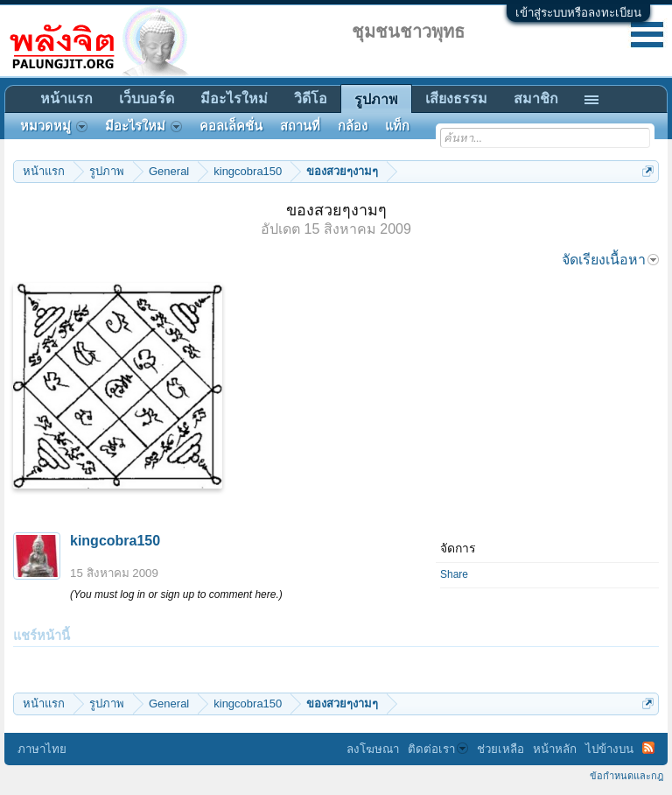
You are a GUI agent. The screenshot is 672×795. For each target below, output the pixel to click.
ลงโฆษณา (373, 749)
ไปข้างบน (609, 749)
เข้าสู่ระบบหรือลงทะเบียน (578, 13)
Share (454, 574)
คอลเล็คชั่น (231, 126)
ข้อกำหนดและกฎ (626, 776)
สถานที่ (300, 126)
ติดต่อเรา (438, 749)
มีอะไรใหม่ (234, 98)
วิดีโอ (311, 98)
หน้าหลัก (555, 749)
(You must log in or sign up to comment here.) (176, 594)
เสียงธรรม (456, 98)
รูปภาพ (376, 99)
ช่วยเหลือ (500, 749)
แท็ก (397, 126)
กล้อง (353, 126)
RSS (648, 748)
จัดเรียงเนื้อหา (610, 260)
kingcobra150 (115, 541)
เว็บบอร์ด (147, 98)
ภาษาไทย (42, 749)
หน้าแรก (66, 98)
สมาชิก (536, 98)
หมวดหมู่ (54, 126)
